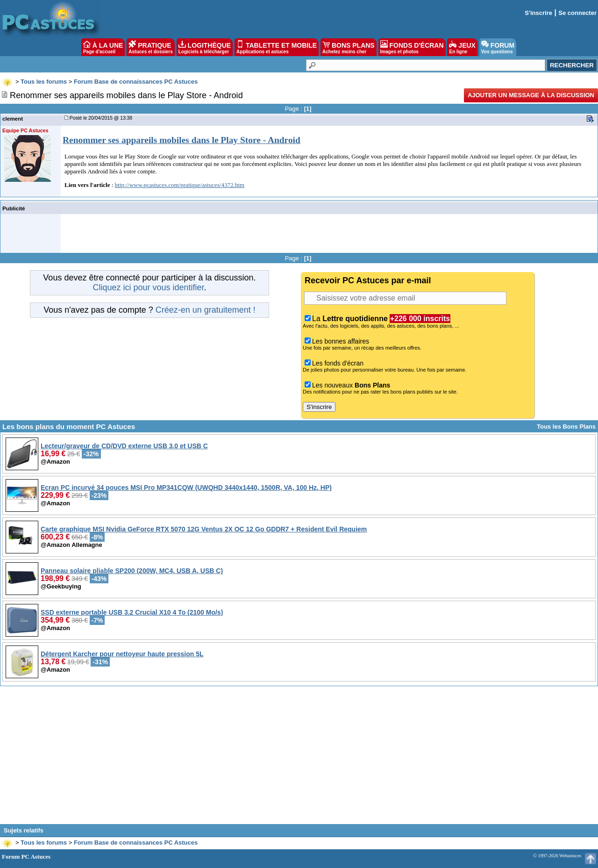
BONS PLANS (349, 47)
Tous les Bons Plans (566, 427)
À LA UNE (103, 47)
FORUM (498, 47)
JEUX (462, 47)
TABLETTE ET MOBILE (277, 47)
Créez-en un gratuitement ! (206, 310)
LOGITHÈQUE (205, 47)
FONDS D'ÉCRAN (412, 47)
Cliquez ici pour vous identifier (148, 287)
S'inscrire (538, 13)
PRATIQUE (151, 47)
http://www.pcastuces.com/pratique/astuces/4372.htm (180, 185)
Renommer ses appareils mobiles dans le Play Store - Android (182, 140)
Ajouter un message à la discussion (531, 95)
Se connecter (577, 13)
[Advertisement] (299, 759)
